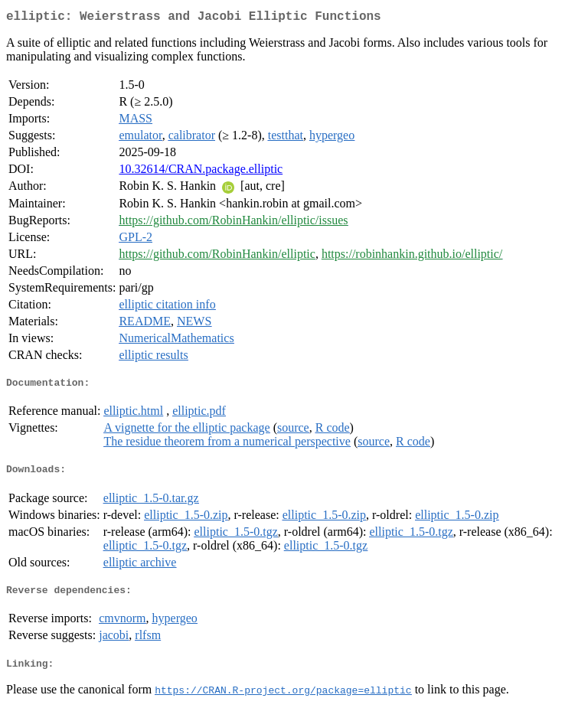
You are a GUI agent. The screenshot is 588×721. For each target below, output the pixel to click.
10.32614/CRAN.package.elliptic (201, 172)
